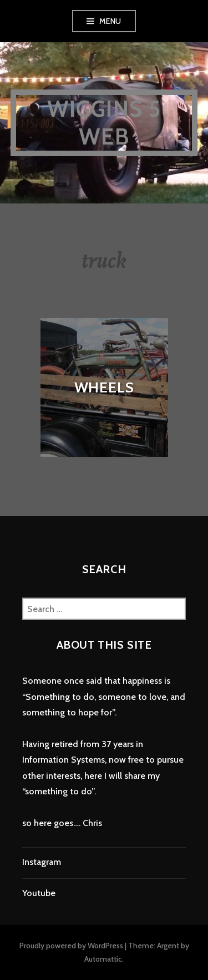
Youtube (39, 893)
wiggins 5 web (104, 123)
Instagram (42, 862)
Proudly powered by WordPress (71, 946)
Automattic (103, 959)
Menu (110, 21)
